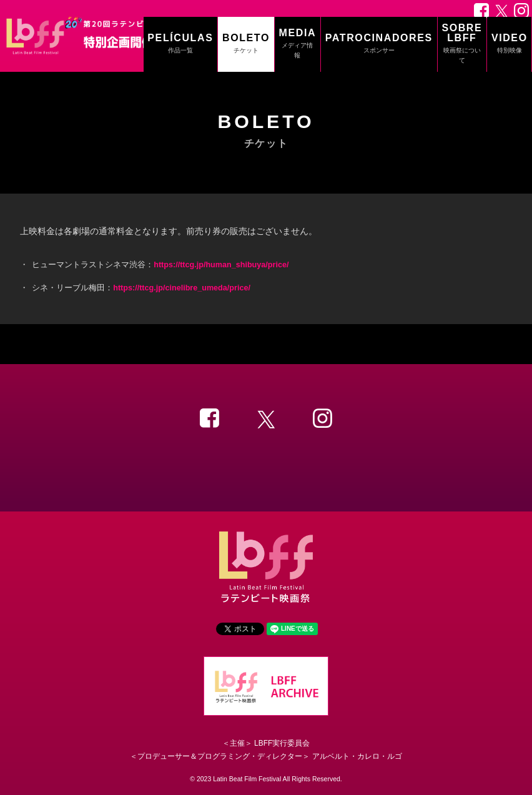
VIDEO (510, 44)
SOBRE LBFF (462, 44)
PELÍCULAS (180, 44)
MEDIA (298, 44)
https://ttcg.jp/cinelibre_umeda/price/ (182, 288)
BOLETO (246, 44)
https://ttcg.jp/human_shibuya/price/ (221, 265)
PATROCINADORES (379, 44)
